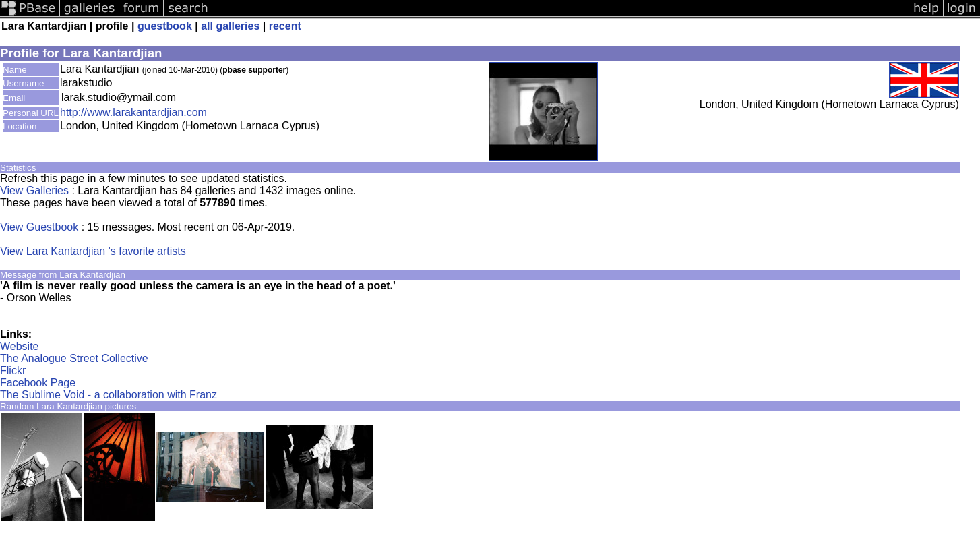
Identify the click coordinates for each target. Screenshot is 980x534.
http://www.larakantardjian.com (133, 112)
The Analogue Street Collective (74, 358)
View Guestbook (39, 227)
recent (285, 26)
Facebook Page (38, 383)
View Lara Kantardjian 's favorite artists (93, 251)
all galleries (230, 26)
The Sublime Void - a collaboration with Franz (109, 395)
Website (20, 346)
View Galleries (34, 190)
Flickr (13, 370)
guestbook (165, 26)
